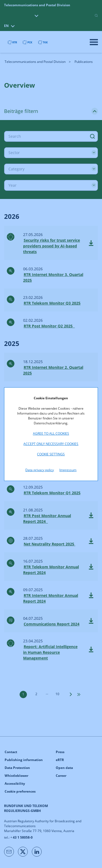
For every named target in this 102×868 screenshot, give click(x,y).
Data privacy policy (40, 470)
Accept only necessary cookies (51, 444)
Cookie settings (51, 454)
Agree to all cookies (51, 433)
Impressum (68, 470)
